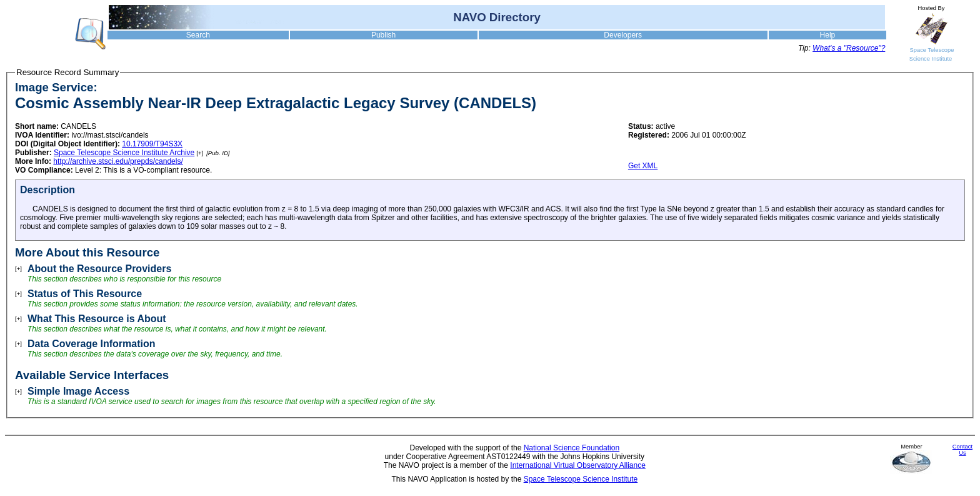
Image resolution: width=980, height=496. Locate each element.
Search (198, 35)
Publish (383, 35)
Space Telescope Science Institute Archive (124, 153)
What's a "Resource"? (849, 48)
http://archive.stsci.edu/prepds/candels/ (118, 161)
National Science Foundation (572, 448)
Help (828, 35)
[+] (200, 153)
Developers (623, 35)
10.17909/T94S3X (152, 144)
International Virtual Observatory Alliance (578, 465)
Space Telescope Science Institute (581, 479)
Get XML (643, 166)
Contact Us (962, 450)
